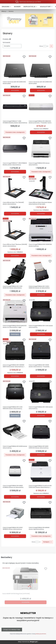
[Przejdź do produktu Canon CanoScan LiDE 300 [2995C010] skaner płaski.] (15, 67)
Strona (41, 46)
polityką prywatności (41, 634)
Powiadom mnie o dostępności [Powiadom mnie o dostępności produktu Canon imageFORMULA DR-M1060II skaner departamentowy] (41, 536)
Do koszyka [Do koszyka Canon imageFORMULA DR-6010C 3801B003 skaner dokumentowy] (15, 536)
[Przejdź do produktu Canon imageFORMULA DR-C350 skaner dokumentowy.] (41, 392)
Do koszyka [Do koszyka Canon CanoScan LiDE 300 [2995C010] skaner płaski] (15, 90)
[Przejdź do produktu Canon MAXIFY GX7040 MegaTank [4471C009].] (26, 579)
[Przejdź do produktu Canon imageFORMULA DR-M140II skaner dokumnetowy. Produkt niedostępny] (15, 432)
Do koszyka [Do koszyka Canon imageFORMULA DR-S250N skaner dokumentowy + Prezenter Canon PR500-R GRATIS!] (41, 376)
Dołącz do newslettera (12, 630)
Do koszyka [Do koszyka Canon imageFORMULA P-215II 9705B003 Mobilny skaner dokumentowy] (15, 172)
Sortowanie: (7, 42)
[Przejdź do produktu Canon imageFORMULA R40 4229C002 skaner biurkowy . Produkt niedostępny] (41, 230)
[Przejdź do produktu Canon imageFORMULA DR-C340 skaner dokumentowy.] (41, 311)
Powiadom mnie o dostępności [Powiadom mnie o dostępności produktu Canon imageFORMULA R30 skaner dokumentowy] (41, 172)
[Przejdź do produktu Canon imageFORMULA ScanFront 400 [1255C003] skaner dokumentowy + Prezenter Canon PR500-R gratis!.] (41, 471)
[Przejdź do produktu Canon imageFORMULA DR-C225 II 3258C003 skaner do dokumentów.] (41, 272)
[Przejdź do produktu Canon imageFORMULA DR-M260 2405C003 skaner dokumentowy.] (41, 432)
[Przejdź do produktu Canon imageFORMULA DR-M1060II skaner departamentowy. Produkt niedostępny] (41, 513)
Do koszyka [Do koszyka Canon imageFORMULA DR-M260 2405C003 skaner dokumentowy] (41, 455)
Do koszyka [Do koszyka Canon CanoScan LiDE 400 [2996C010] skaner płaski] (41, 90)
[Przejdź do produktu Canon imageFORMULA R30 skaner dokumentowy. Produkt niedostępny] (41, 149)
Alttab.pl (4, 11)
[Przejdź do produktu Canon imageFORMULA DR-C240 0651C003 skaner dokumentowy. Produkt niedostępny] (15, 392)
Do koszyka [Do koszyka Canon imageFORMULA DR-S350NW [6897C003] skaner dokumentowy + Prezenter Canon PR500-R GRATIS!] (15, 376)
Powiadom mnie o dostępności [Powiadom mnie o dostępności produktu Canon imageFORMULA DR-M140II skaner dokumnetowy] (15, 455)
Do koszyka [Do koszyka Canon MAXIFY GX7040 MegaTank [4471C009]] (26, 602)
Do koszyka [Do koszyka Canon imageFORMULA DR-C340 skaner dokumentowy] (41, 334)
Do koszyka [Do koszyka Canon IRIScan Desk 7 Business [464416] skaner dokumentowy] (15, 255)
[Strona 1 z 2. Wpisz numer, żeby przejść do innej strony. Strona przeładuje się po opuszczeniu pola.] (45, 46)
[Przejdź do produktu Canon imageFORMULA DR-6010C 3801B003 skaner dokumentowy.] (15, 513)
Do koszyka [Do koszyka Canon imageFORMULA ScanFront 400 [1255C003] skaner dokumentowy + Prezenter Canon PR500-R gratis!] (41, 497)
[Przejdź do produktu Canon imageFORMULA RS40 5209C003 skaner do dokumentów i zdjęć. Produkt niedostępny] (15, 311)
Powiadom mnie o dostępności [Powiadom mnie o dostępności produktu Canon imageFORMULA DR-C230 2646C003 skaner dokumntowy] (15, 295)
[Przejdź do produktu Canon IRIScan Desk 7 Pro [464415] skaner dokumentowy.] (15, 188)
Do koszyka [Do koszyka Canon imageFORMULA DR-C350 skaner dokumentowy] (41, 415)
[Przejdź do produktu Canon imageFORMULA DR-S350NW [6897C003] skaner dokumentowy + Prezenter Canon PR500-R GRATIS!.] (15, 350)
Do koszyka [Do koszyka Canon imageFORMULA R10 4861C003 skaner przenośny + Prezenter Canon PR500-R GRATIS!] (41, 132)
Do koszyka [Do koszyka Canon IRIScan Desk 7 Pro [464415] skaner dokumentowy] (15, 214)
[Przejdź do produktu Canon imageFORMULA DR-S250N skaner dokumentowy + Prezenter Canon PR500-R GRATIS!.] (41, 350)
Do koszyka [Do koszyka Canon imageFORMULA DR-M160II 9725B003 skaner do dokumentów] (15, 497)
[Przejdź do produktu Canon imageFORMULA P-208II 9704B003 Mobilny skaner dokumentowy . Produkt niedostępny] (15, 107)
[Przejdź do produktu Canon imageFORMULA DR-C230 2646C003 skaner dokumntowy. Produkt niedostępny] (15, 272)
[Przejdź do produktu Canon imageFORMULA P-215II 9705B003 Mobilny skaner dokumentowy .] (15, 149)
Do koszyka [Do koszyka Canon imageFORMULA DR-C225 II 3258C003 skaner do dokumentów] (41, 295)
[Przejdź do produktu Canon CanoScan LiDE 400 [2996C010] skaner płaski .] (41, 67)
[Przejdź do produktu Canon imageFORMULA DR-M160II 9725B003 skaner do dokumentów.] (15, 471)
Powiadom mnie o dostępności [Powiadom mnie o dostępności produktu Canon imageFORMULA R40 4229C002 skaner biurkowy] (41, 255)
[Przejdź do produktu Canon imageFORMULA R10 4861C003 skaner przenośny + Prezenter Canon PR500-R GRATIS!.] (41, 107)
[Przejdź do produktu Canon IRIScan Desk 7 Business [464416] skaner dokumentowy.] (15, 230)
